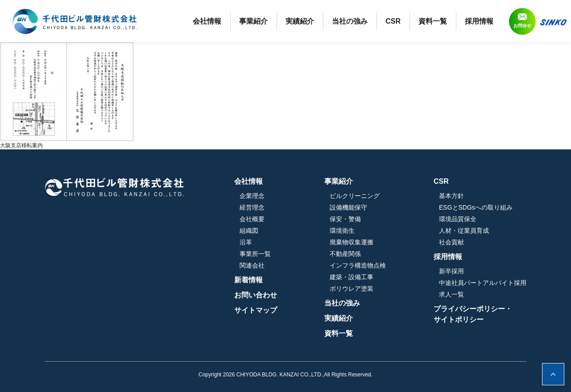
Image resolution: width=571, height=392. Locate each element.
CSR (393, 21)
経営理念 (252, 207)
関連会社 (252, 265)
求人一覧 (451, 294)
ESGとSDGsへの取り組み (476, 207)
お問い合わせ (256, 295)
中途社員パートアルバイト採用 (483, 283)
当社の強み (350, 21)
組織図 (249, 231)
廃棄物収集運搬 (352, 242)
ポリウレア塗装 (352, 289)
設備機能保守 (348, 207)
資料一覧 (433, 21)
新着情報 (248, 280)
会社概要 (252, 219)
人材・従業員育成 (464, 231)
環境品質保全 (458, 219)
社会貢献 (451, 242)
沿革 (246, 242)
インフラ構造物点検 (358, 265)
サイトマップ (256, 310)
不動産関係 (345, 254)
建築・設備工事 (352, 277)
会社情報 (207, 21)
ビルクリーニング (355, 196)
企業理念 (252, 196)
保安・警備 (345, 219)
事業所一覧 (255, 254)
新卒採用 (451, 271)
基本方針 (451, 196)
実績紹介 (300, 21)
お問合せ (522, 26)
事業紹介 (253, 21)
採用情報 (479, 21)
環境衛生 (342, 231)
